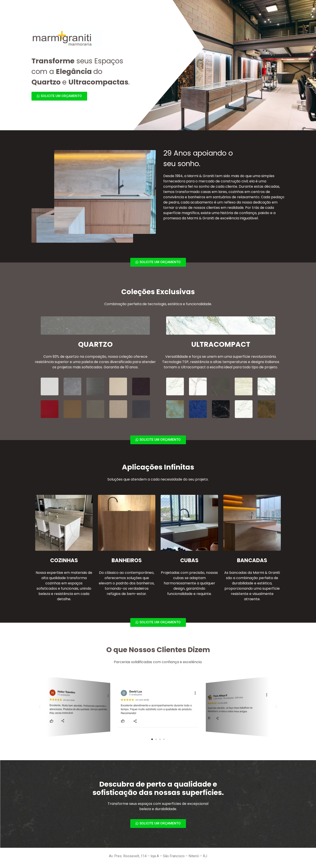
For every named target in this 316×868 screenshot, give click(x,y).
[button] (152, 739)
